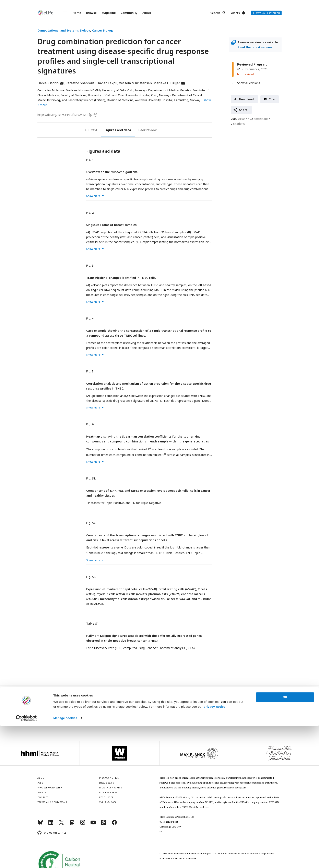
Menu (63, 13)
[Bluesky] (40, 824)
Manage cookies (65, 860)
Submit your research (266, 13)
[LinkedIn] (51, 824)
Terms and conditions (52, 802)
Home (77, 13)
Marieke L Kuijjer (169, 83)
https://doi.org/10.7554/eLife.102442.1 (63, 115)
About (147, 13)
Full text (91, 130)
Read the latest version (255, 47)
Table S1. (93, 623)
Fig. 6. (90, 424)
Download (246, 99)
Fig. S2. (91, 523)
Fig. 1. (90, 160)
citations (238, 124)
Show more (93, 196)
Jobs (40, 783)
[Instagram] (83, 824)
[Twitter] (61, 824)
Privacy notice (159, 723)
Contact (43, 797)
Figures (110, 130)
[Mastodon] (72, 824)
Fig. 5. (90, 371)
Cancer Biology (103, 30)
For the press (108, 792)
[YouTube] (93, 824)
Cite (272, 99)
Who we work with (50, 788)
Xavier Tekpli (107, 83)
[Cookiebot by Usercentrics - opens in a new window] (26, 860)
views (238, 119)
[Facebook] (114, 824)
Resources (106, 797)
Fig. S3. (91, 577)
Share (243, 110)
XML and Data (108, 802)
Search (215, 13)
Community (129, 13)
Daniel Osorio (51, 83)
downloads (258, 119)
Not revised (246, 74)
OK (285, 839)
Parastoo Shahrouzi (81, 83)
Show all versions (249, 83)
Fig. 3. (90, 265)
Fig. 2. (90, 213)
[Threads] (104, 824)
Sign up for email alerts (160, 714)
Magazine (109, 13)
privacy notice (215, 849)
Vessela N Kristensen (135, 83)
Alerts (235, 13)
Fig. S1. (91, 478)
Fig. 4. (90, 318)
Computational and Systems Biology (64, 30)
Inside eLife (107, 783)
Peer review (147, 130)
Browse (91, 13)
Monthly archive (111, 788)
